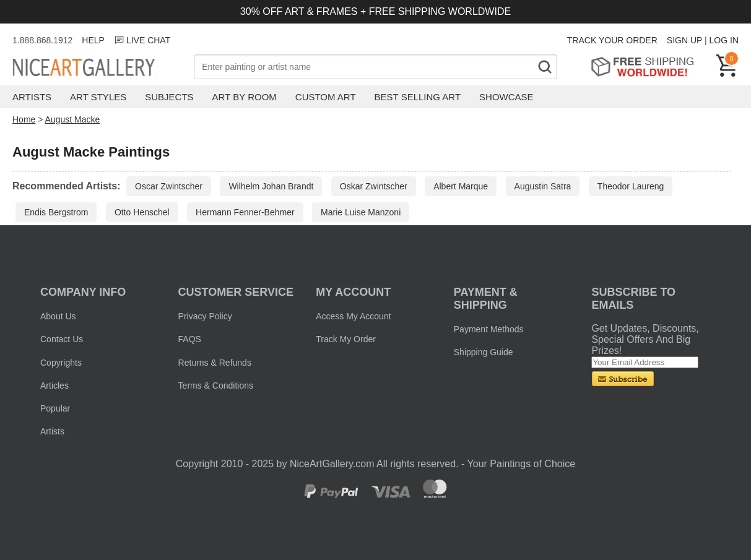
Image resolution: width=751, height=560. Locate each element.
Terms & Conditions (216, 386)
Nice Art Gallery (103, 68)
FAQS (190, 339)
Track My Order (346, 339)
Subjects (169, 97)
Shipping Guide (484, 352)
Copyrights (61, 363)
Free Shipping (647, 67)
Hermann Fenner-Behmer (245, 212)
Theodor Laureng (631, 186)
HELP (93, 40)
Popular (55, 408)
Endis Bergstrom (56, 212)
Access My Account (353, 316)
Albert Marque (461, 186)
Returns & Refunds (215, 363)
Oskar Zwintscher (374, 186)
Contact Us (62, 339)
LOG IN (724, 40)
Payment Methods (489, 329)
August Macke (73, 119)
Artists (32, 97)
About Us (58, 316)
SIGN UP (684, 40)
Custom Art (326, 97)
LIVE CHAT (142, 40)
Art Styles (98, 97)
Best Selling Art (418, 97)
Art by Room (245, 97)
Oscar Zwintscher (169, 186)
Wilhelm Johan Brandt (271, 186)
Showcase (506, 97)
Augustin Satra (543, 186)
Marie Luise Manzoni (361, 212)
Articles (54, 386)
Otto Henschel (142, 212)
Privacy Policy (205, 316)
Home (24, 119)
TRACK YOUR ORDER (612, 40)
